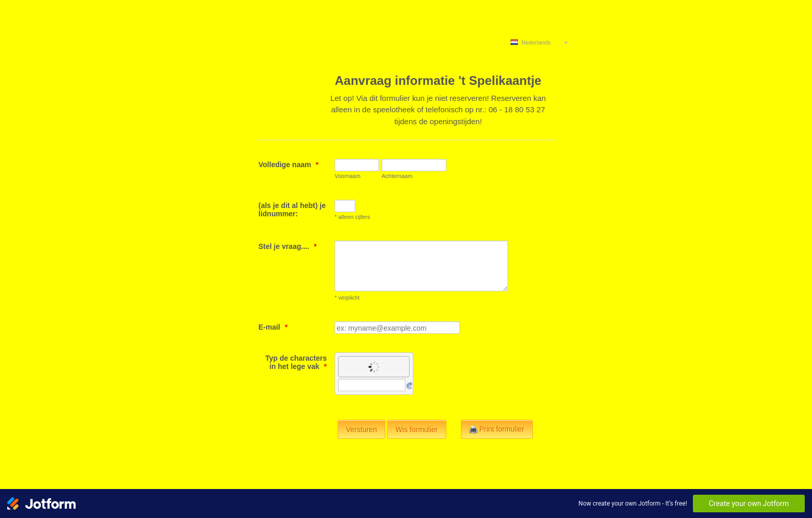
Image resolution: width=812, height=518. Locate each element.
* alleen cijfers (352, 217)
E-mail (273, 327)
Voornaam (347, 176)
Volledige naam (288, 165)
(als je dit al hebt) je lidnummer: (292, 210)
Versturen (361, 430)
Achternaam (397, 176)
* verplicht (347, 298)
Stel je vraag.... (287, 246)
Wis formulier (417, 430)
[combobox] (540, 42)
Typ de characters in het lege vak (296, 362)
